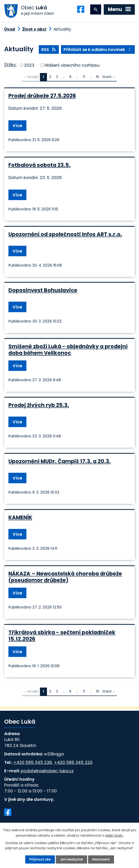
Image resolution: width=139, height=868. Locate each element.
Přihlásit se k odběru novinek (98, 49)
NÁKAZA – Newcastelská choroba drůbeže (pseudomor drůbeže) (65, 577)
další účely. (114, 835)
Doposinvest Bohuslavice (43, 290)
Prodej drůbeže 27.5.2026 (42, 96)
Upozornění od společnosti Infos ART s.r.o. (65, 234)
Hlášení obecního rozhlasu (72, 65)
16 (98, 77)
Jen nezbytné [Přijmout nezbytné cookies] (71, 859)
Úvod (10, 29)
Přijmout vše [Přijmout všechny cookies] (40, 859)
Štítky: (10, 65)
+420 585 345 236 (33, 762)
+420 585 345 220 (73, 762)
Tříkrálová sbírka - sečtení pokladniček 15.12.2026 (62, 636)
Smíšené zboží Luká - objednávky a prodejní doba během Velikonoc (68, 350)
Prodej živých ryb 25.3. (39, 405)
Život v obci (34, 29)
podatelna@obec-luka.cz (47, 771)
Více (17, 126)
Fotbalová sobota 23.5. (39, 165)
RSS (49, 49)
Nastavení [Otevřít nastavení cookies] (101, 859)
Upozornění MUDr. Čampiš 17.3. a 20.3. (60, 461)
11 (84, 77)
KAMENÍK (20, 517)
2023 (29, 65)
